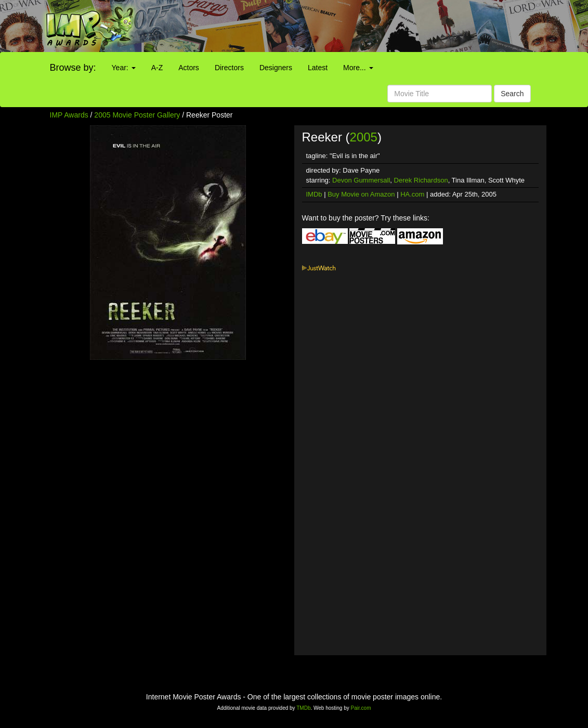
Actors (189, 68)
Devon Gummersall (361, 180)
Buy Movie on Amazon (361, 194)
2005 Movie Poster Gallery (137, 115)
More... (358, 68)
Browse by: (73, 68)
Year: (124, 68)
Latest (318, 68)
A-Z (157, 68)
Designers (276, 68)
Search (512, 94)
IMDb (314, 194)
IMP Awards (69, 115)
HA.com (412, 194)
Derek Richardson (421, 180)
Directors (229, 68)
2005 (364, 137)
